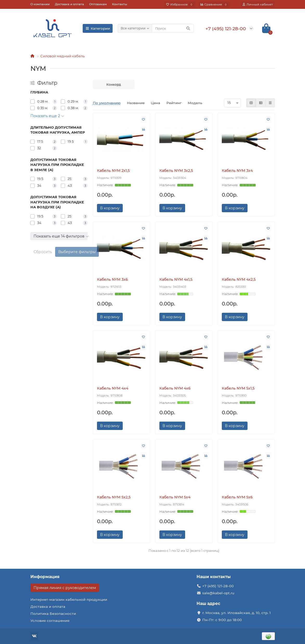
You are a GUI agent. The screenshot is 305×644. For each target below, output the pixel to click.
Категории (98, 28)
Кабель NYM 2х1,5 (113, 171)
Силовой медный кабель (62, 56)
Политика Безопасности (53, 614)
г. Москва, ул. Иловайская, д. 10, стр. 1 (236, 613)
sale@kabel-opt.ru (218, 593)
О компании (40, 4)
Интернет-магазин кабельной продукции (69, 599)
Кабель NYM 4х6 (175, 388)
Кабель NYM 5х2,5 (114, 497)
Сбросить (43, 252)
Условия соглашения (50, 621)
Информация (45, 577)
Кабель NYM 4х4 (113, 388)
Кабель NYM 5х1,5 (238, 388)
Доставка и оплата (69, 4)
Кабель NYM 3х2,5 (176, 171)
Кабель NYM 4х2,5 (239, 279)
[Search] (173, 28)
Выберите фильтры (77, 252)
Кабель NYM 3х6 (112, 279)
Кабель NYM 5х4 (175, 497)
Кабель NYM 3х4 (237, 171)
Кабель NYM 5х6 (237, 497)
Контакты (120, 4)
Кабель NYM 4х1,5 (176, 279)
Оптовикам (98, 4)
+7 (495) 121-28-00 (218, 586)
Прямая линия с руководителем (65, 588)
